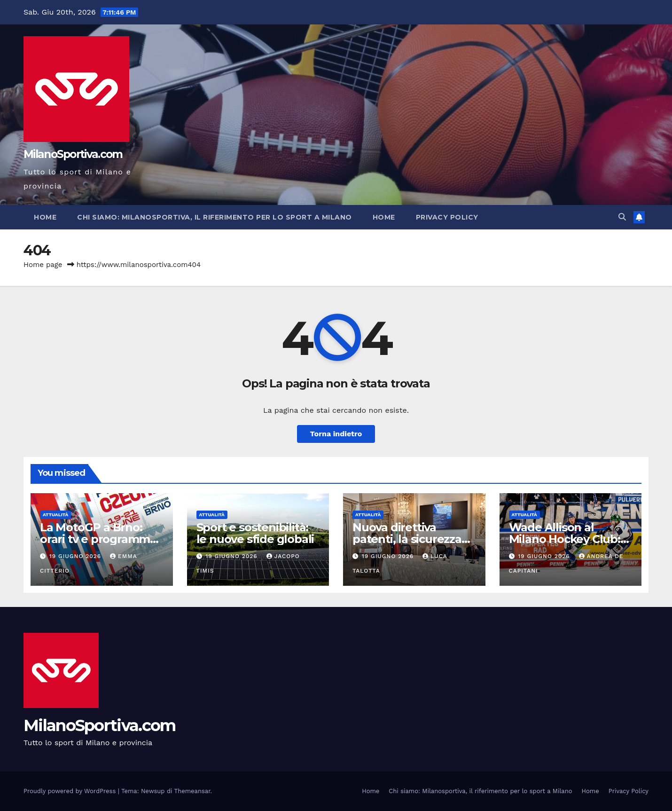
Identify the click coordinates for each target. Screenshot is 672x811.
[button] (622, 217)
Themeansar (192, 791)
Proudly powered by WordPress (71, 791)
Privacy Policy (447, 217)
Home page (43, 265)
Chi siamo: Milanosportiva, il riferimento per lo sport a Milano (215, 217)
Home (45, 217)
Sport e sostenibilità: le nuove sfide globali (255, 533)
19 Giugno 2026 (76, 556)
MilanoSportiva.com (73, 154)
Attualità (55, 515)
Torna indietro (336, 434)
